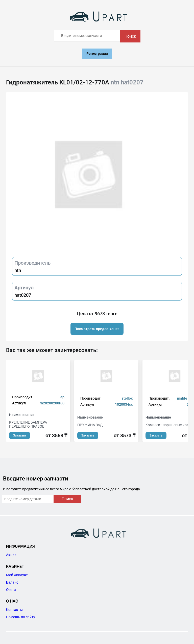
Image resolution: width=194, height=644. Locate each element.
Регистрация (97, 54)
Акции (11, 555)
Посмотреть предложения (97, 329)
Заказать (20, 435)
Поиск (130, 36)
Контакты (14, 610)
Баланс (12, 582)
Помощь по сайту (21, 617)
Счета (11, 590)
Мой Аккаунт (17, 575)
